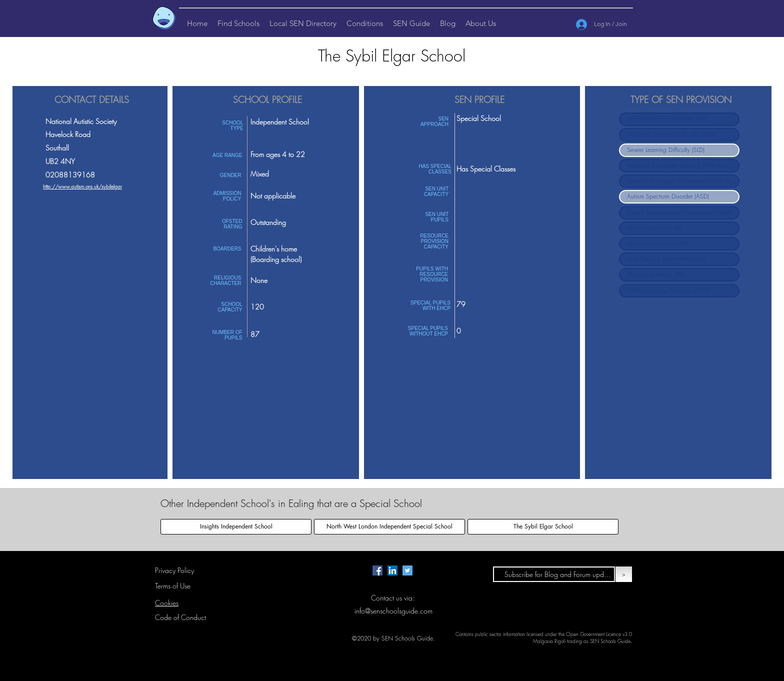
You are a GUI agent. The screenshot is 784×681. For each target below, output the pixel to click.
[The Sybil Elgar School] (543, 527)
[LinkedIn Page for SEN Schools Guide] (392, 570)
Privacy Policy (174, 570)
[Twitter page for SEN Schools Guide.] (407, 570)
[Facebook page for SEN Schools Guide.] (377, 570)
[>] (624, 574)
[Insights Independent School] (236, 527)
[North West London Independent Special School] (389, 527)
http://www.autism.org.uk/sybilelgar (82, 186)
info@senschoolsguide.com (393, 611)
